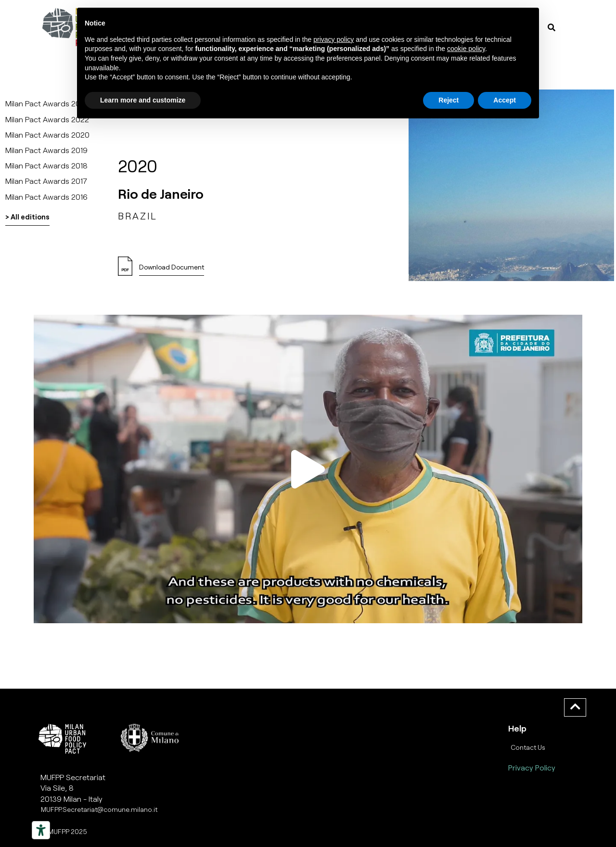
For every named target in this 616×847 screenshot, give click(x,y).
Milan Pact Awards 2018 (46, 165)
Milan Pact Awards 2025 (47, 103)
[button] (308, 469)
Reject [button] (449, 100)
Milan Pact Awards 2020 (47, 135)
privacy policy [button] (334, 39)
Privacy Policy (532, 767)
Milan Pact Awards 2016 (46, 197)
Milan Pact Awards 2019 (46, 150)
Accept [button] (505, 100)
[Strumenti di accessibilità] (41, 830)
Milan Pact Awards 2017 (46, 181)
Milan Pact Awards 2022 (47, 119)
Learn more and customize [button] (143, 100)
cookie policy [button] (466, 49)
